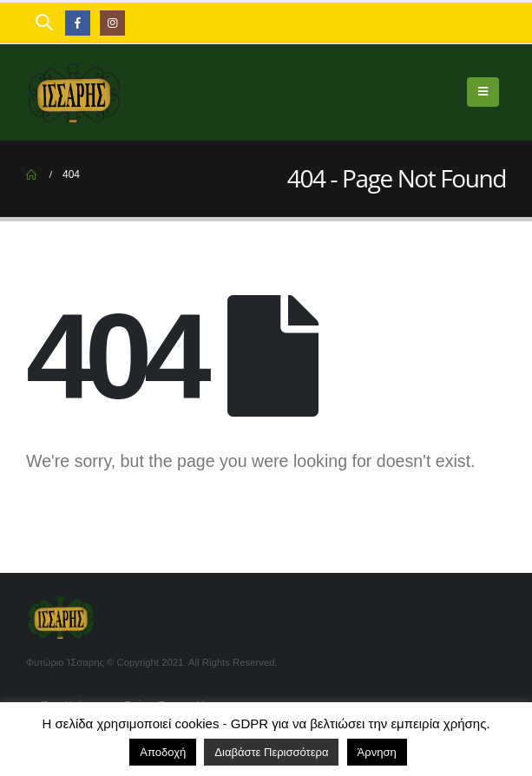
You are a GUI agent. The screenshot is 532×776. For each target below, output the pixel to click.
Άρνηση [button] (377, 752)
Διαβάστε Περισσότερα (271, 752)
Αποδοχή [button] (163, 752)
